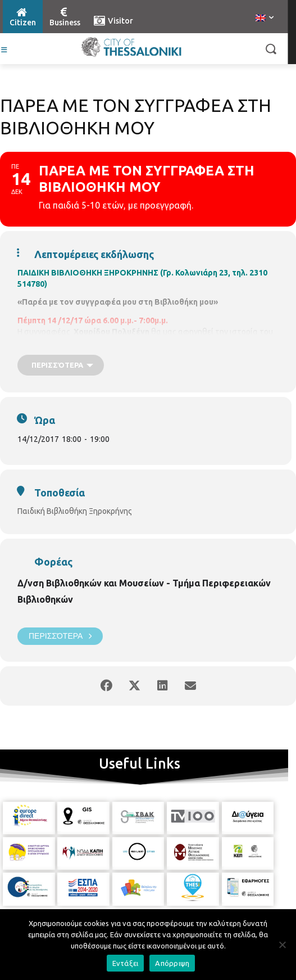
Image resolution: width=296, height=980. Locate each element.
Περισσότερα (60, 636)
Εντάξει (126, 963)
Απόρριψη (172, 963)
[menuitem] (265, 19)
